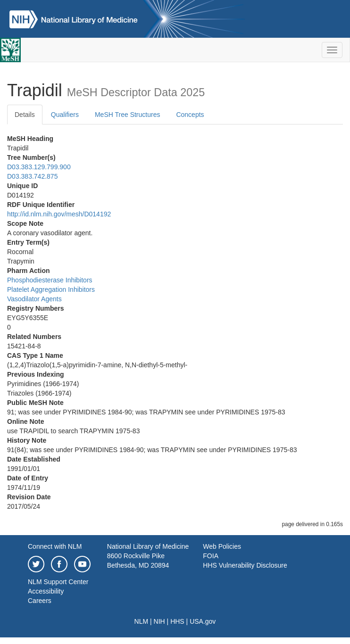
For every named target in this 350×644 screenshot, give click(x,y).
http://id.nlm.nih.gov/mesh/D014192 (59, 214)
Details (25, 115)
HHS (177, 621)
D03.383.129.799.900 (39, 167)
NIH (159, 621)
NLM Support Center (58, 582)
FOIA (211, 556)
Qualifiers (65, 115)
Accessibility (46, 591)
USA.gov (203, 621)
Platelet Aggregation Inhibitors (51, 289)
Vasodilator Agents (34, 299)
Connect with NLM (55, 546)
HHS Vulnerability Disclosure (245, 565)
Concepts (190, 115)
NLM (142, 621)
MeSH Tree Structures (128, 115)
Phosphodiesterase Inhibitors (50, 280)
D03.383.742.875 (32, 176)
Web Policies (222, 546)
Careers (40, 601)
